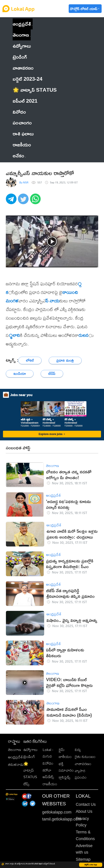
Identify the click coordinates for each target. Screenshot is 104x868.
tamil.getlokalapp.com (62, 819)
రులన (83, 335)
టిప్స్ (26, 784)
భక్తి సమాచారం (66, 767)
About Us (84, 811)
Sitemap (83, 859)
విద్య (78, 750)
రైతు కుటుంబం (85, 757)
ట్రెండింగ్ (29, 757)
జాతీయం (65, 757)
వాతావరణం (83, 764)
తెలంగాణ (21, 35)
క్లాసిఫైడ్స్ (65, 777)
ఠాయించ (70, 292)
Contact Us (86, 804)
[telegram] (12, 201)
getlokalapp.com (57, 812)
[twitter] (24, 201)
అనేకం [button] (19, 156)
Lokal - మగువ (48, 753)
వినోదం (48, 763)
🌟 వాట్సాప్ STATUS (30, 770)
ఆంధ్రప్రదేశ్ (22, 24)
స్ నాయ (52, 301)
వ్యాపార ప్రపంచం (81, 774)
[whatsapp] (36, 201)
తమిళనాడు (16, 764)
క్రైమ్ (62, 750)
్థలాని (14, 335)
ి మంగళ (12, 301)
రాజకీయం (50, 784)
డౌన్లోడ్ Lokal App (91, 865)
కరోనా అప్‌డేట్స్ (48, 774)
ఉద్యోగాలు (30, 750)
